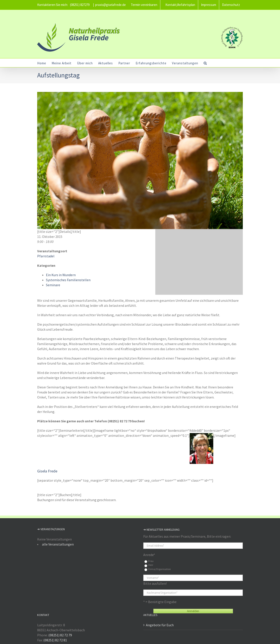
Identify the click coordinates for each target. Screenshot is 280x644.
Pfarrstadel (45, 256)
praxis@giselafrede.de (110, 5)
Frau (150, 561)
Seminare (52, 285)
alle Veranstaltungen (57, 544)
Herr (150, 565)
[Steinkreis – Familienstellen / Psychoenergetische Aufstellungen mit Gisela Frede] (139, 161)
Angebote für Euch (159, 625)
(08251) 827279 (79, 5)
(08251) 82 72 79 (59, 635)
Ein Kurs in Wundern (60, 275)
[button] (204, 63)
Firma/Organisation (159, 569)
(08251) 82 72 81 (54, 640)
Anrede (148, 555)
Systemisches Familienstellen (67, 280)
